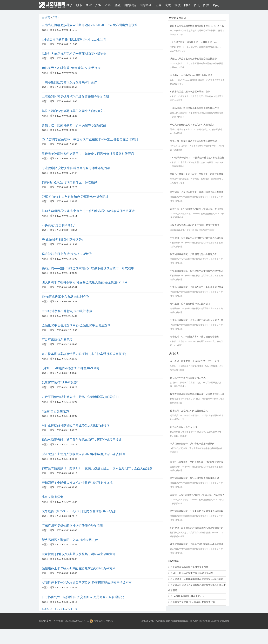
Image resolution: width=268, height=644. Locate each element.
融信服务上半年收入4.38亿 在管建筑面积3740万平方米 (79, 568)
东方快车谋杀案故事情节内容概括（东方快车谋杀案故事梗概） (85, 354)
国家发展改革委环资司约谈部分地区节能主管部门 (195, 225)
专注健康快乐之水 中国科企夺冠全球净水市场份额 (76, 168)
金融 (117, 5)
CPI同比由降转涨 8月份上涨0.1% (188, 596)
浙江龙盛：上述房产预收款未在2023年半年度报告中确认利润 (83, 454)
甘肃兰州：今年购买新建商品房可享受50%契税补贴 (198, 579)
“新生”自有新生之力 (55, 411)
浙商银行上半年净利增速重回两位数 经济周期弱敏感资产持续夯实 (87, 583)
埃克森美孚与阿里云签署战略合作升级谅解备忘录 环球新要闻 (197, 394)
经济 (70, 5)
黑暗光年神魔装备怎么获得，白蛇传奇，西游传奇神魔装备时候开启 (88, 154)
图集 (206, 5)
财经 (187, 5)
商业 (89, 5)
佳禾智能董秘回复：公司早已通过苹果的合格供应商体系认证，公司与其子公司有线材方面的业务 (197, 545)
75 (69, 609)
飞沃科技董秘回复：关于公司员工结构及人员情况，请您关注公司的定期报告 (197, 321)
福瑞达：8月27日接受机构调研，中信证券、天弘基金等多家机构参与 (197, 495)
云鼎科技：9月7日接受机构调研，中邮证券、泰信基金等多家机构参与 (197, 209)
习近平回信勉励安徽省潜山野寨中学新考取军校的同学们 (80, 397)
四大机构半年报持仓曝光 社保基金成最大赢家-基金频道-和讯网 (85, 282)
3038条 (45, 609)
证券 (158, 5)
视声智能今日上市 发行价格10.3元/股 (67, 254)
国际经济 (146, 5)
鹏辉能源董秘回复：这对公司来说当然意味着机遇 (195, 478)
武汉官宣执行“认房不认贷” (60, 383)
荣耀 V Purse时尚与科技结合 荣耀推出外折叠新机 (75, 197)
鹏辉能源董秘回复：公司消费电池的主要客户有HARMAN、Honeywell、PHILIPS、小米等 (193, 255)
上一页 (53, 609)
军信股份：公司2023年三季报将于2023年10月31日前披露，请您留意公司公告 (197, 238)
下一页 (74, 609)
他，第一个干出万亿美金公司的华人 (188, 378)
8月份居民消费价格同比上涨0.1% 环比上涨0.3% (74, 39)
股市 (79, 5)
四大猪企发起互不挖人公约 (183, 427)
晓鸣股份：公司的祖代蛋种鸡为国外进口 (190, 304)
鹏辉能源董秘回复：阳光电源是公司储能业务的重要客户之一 (197, 511)
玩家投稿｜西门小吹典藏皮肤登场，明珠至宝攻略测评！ (80, 554)
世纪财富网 (45, 621)
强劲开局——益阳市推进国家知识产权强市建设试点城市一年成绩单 (88, 268)
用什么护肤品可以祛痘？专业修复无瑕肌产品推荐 (76, 425)
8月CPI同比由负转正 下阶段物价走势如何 (193, 573)
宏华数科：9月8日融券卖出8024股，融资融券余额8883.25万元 (195, 337)
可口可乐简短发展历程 (57, 340)
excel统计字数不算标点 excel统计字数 (67, 311)
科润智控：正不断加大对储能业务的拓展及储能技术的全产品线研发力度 (197, 528)
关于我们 (58, 621)
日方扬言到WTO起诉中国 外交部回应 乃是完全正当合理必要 (83, 597)
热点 (216, 5)
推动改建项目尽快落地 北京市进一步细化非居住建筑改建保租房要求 (88, 211)
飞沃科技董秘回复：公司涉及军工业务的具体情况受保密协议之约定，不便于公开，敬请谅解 (197, 288)
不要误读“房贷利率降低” (58, 225)
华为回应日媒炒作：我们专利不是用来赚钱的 (192, 444)
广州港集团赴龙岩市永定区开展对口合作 (69, 82)
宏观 (168, 5)
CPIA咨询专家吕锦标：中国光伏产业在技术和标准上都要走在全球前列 (90, 139)
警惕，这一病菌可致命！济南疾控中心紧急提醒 (74, 125)
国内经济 (130, 5)
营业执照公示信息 (101, 621)
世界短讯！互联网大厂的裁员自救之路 (189, 411)
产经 (108, 5)
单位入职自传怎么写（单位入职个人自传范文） (74, 111)
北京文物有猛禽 (52, 497)
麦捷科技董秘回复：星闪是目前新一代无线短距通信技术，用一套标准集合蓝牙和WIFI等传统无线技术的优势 (197, 462)
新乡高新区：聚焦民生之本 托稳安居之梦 (70, 540)
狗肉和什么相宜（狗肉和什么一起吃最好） (71, 182)
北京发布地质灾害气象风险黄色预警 (190, 567)
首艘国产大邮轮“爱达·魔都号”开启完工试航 (194, 602)
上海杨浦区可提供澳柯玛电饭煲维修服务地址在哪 (76, 97)
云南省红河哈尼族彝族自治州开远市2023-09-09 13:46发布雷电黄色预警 (90, 25)
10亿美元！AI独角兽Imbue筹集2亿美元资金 (71, 68)
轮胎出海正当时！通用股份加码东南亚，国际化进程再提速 (82, 440)
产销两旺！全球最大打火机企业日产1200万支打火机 (77, 483)
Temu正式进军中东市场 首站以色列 (66, 297)
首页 (48, 17)
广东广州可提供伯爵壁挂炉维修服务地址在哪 (72, 526)
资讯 (197, 5)
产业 (98, 5)
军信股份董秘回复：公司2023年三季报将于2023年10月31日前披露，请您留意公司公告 (197, 271)
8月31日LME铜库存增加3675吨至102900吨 (70, 368)
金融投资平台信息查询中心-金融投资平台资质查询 (76, 325)
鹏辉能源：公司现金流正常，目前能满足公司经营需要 (197, 192)
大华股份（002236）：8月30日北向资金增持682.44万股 (79, 511)
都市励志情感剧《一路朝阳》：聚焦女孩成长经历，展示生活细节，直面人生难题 (97, 468)
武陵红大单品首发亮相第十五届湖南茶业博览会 (74, 54)
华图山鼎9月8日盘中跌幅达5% (62, 240)
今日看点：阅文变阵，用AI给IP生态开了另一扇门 (194, 361)
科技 (178, 5)
